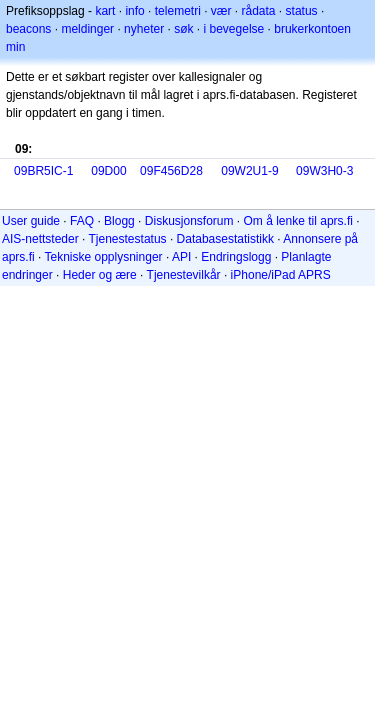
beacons (28, 29)
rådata (259, 11)
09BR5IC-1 (43, 171)
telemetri (178, 11)
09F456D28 (171, 171)
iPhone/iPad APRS (281, 275)
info (134, 11)
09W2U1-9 (249, 171)
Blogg (119, 221)
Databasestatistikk (225, 239)
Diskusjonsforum (189, 221)
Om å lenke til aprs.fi (298, 221)
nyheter (144, 29)
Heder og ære (100, 275)
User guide (31, 221)
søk (183, 29)
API (181, 257)
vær (221, 11)
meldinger (87, 29)
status (302, 11)
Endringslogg (236, 257)
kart (105, 11)
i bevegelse (234, 29)
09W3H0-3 (324, 171)
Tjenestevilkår (184, 275)
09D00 (108, 171)
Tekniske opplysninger (103, 257)
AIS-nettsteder (40, 239)
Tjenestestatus (128, 239)
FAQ (82, 221)
